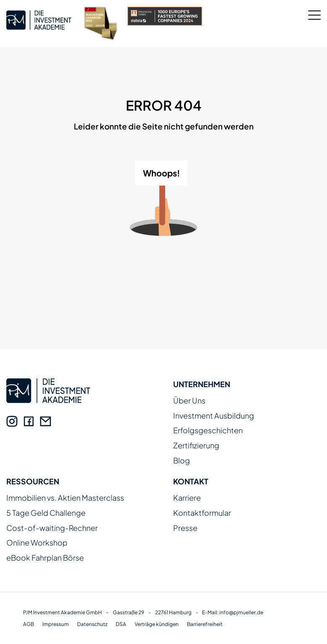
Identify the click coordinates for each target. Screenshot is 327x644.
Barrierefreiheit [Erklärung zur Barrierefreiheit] (205, 624)
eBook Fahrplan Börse (45, 558)
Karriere (187, 498)
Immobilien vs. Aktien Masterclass (65, 498)
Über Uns (189, 401)
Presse (185, 528)
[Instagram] (12, 421)
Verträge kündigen (157, 624)
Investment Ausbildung (214, 416)
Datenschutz (92, 624)
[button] (18, 626)
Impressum (56, 624)
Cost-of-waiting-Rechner (52, 528)
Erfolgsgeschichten (208, 431)
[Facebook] (29, 421)
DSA (121, 624)
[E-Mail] (45, 421)
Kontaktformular (202, 513)
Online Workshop (37, 543)
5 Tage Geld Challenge (46, 513)
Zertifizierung (196, 446)
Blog (182, 461)
